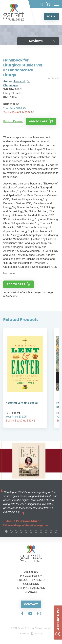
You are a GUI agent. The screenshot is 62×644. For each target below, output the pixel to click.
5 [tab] (26, 531)
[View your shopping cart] (48, 4)
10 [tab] (51, 531)
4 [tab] (21, 531)
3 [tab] (16, 531)
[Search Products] (41, 4)
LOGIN (51, 16)
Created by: (31, 634)
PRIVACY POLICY (31, 576)
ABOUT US (31, 572)
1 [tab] (6, 531)
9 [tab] (46, 531)
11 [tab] (56, 531)
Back (53, 78)
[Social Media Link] (22, 614)
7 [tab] (36, 531)
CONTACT (31, 604)
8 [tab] (41, 531)
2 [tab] (11, 531)
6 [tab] (31, 531)
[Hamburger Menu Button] (56, 4)
